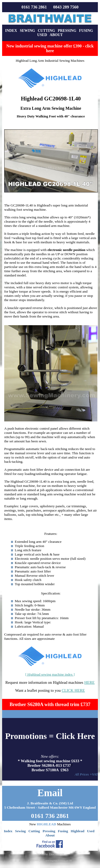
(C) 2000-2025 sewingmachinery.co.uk (50, 860)
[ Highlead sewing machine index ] (50, 674)
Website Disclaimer (50, 854)
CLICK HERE (73, 690)
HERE (89, 682)
